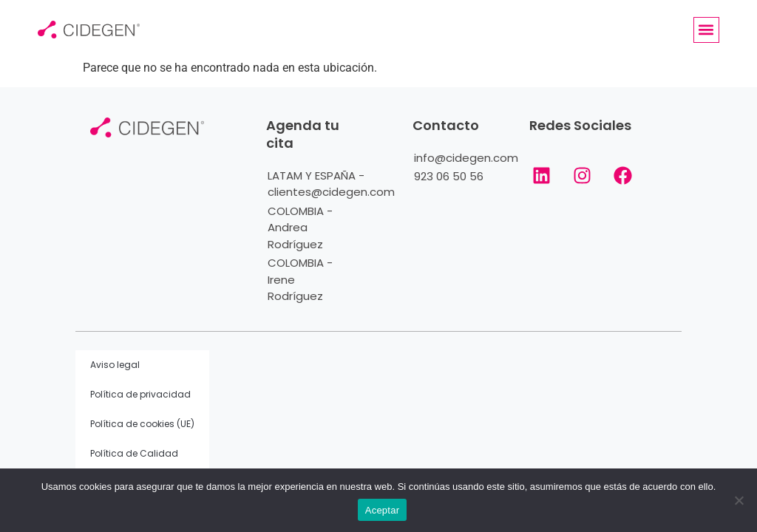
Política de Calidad (134, 453)
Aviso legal (115, 365)
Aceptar (383, 510)
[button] (706, 30)
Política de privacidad (140, 394)
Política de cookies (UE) (142, 424)
